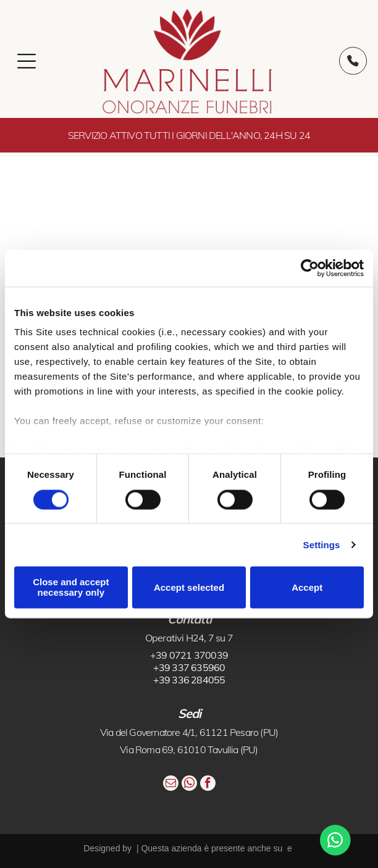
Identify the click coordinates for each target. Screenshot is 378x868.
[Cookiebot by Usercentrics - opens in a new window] (310, 268)
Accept (307, 587)
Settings (322, 545)
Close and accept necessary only (71, 587)
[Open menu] (27, 61)
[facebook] (208, 785)
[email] (171, 785)
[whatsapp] (189, 785)
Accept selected (189, 587)
